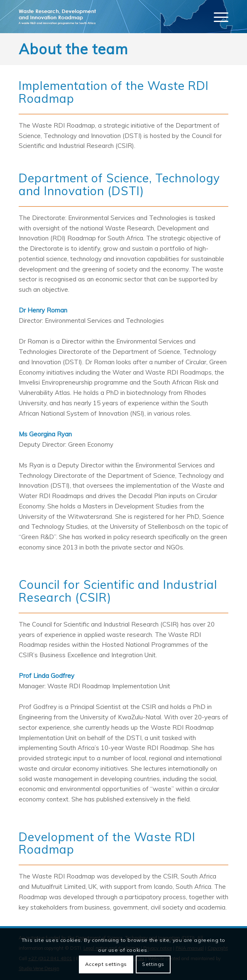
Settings (153, 964)
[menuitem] (217, 17)
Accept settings (106, 964)
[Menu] (217, 17)
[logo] (103, 17)
